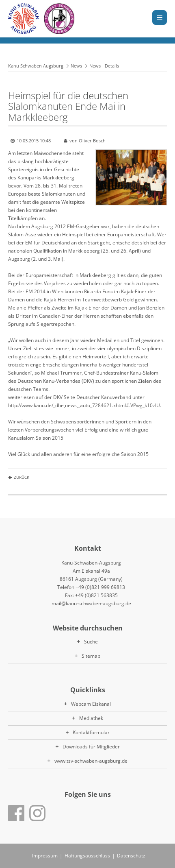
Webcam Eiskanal (91, 704)
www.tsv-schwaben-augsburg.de (91, 761)
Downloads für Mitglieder (91, 747)
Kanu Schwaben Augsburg (36, 66)
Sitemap (91, 656)
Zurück (22, 477)
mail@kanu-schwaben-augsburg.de (91, 603)
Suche (91, 642)
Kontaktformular (91, 732)
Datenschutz (131, 856)
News (76, 66)
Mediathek (91, 718)
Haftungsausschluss (87, 856)
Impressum (45, 856)
